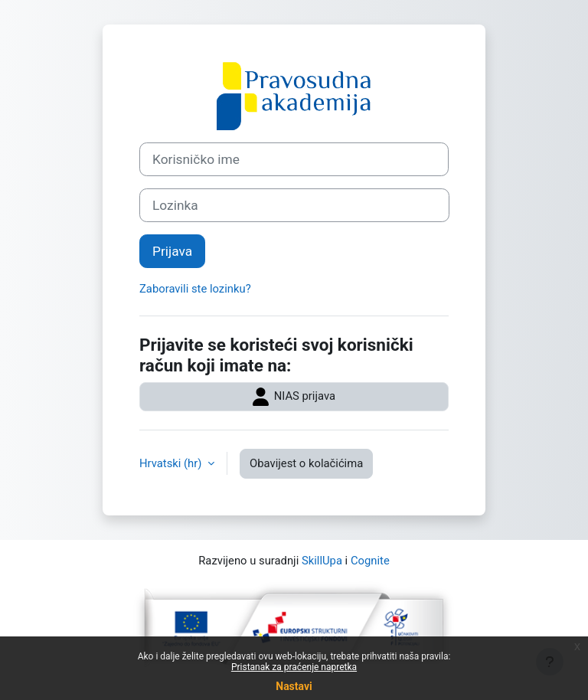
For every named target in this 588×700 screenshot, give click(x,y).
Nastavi (294, 686)
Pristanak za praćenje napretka (294, 667)
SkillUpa (322, 561)
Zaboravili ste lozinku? (195, 289)
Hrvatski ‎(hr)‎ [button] (172, 463)
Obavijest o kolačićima (306, 463)
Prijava (172, 251)
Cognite (370, 561)
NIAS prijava (294, 397)
